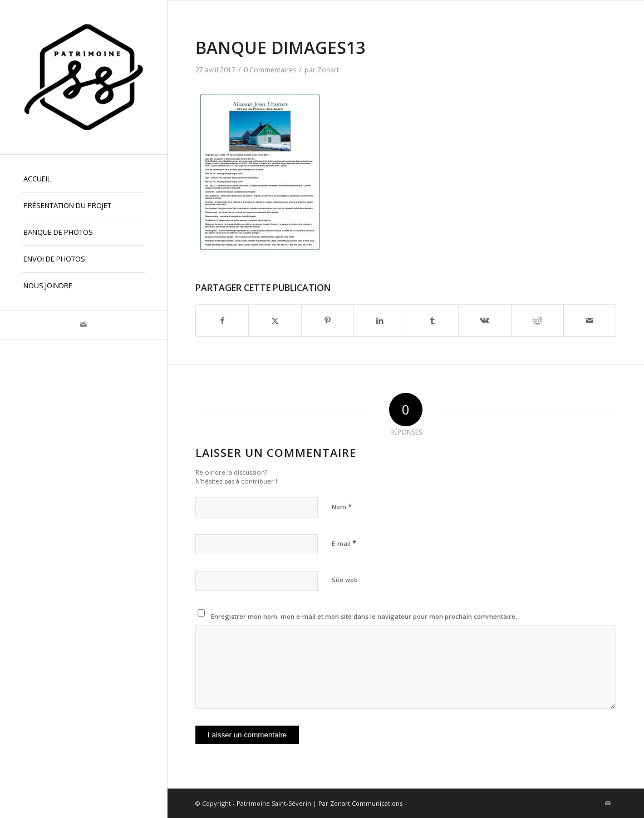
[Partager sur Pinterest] (328, 321)
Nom (342, 506)
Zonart (328, 70)
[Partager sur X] (275, 321)
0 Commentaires (270, 70)
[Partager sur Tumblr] (432, 321)
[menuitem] (83, 179)
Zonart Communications (366, 803)
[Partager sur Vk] (485, 321)
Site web (345, 580)
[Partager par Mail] (590, 321)
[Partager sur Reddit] (537, 321)
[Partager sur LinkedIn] (380, 321)
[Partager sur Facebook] (222, 321)
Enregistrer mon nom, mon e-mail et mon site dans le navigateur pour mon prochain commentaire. (364, 616)
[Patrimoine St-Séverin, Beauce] (83, 77)
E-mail (344, 543)
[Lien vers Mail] (83, 325)
